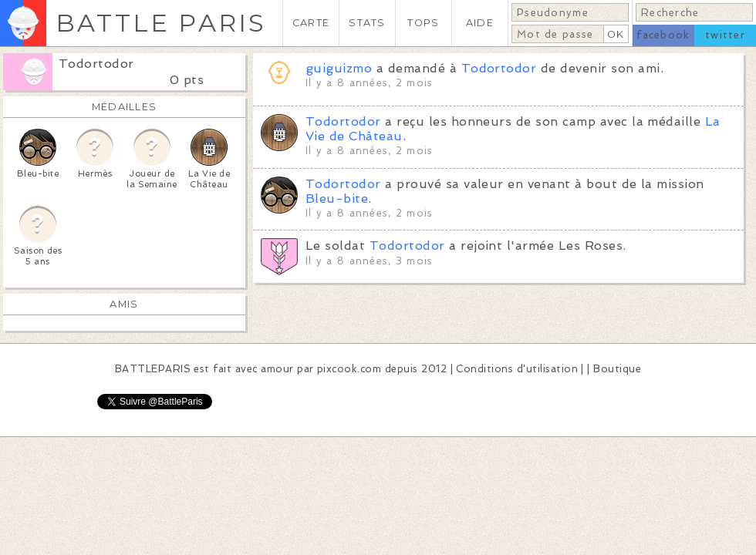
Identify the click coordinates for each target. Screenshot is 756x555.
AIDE (480, 23)
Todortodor (96, 64)
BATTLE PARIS (161, 23)
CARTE (311, 23)
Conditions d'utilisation (517, 369)
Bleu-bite (337, 198)
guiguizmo (339, 68)
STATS (367, 23)
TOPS (423, 23)
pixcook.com (349, 369)
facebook (663, 35)
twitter (725, 35)
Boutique (617, 369)
